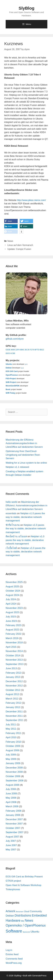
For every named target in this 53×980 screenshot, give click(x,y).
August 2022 (12, 630)
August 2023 (12, 612)
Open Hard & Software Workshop (23, 885)
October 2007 (13, 828)
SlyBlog (27, 8)
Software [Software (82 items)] (14, 931)
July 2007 (11, 841)
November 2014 (14, 651)
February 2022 (13, 634)
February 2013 (13, 673)
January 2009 (13, 763)
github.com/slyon (15, 339)
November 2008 (14, 772)
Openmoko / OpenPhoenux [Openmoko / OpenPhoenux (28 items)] (26, 925)
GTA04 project (13, 881)
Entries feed (12, 954)
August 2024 (12, 595)
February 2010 (13, 742)
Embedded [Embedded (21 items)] (39, 915)
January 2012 (13, 707)
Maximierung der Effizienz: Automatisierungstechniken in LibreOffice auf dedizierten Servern (24, 443)
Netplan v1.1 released (17, 467)
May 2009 (11, 759)
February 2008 (13, 811)
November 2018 (14, 643)
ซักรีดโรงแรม (13, 525)
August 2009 (12, 750)
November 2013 (14, 660)
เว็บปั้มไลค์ (11, 548)
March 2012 (12, 699)
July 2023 (11, 617)
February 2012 (13, 703)
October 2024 (13, 591)
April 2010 (11, 737)
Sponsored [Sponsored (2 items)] (26, 932)
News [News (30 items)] (29, 920)
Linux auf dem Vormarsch (20, 245)
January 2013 (13, 677)
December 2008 (14, 768)
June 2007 (11, 845)
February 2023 (13, 625)
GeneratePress (39, 976)
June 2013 (11, 668)
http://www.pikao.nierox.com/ (31, 200)
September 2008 (15, 781)
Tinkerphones (13, 889)
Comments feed (14, 959)
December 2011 (14, 712)
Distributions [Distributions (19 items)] (23, 916)
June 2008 (11, 794)
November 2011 (14, 716)
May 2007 (11, 850)
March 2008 (12, 806)
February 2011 (13, 733)
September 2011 (15, 720)
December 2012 (14, 681)
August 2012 (12, 694)
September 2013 (15, 664)
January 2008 (13, 815)
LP (26, 364)
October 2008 (13, 776)
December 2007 (14, 819)
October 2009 (13, 746)
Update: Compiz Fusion (19, 249)
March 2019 (12, 638)
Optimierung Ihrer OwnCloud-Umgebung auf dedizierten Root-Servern (23, 455)
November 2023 (14, 608)
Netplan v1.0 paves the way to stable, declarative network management (25, 517)
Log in (9, 950)
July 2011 (11, 725)
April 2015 (11, 647)
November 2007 (14, 824)
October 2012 (13, 690)
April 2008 (11, 802)
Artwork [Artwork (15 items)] (10, 911)
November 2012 (14, 686)
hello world (11, 502)
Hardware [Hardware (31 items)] (13, 920)
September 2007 (15, 832)
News (10, 241)
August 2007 (12, 837)
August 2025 (12, 587)
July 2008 (11, 789)
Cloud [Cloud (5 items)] (27, 911)
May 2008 (11, 798)
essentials (11, 513)
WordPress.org (14, 963)
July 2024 (11, 599)
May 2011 (11, 729)
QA (22, 368)
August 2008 (12, 785)
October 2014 (13, 656)
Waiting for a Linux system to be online (26, 463)
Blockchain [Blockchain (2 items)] (20, 912)
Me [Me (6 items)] (23, 921)
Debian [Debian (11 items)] (10, 916)
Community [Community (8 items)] (36, 911)
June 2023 (11, 621)
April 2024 (11, 604)
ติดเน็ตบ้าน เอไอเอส (16, 536)
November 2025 (14, 582)
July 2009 (11, 755)
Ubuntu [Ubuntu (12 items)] (35, 932)
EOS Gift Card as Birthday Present (24, 877)
